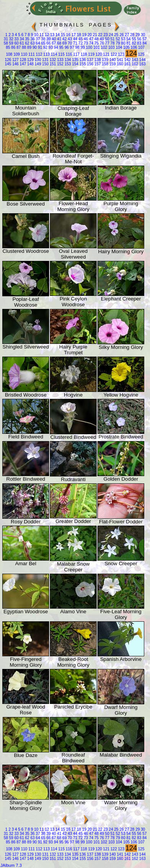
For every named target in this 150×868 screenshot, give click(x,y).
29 (137, 35)
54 (128, 39)
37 (37, 39)
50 (107, 39)
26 (121, 35)
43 (69, 39)
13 (52, 35)
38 (43, 39)
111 (31, 54)
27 (127, 35)
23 (105, 35)
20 (89, 35)
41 (59, 39)
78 (112, 43)
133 (60, 60)
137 (90, 60)
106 (133, 47)
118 (83, 54)
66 (48, 43)
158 (105, 64)
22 (100, 35)
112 (39, 54)
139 (105, 60)
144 (142, 60)
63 (32, 43)
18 (78, 35)
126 (8, 60)
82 (134, 43)
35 (27, 39)
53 (123, 39)
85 (8, 47)
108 (9, 54)
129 (30, 60)
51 (112, 39)
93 (50, 47)
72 (80, 43)
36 (32, 39)
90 (34, 47)
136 (82, 60)
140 (112, 60)
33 (16, 39)
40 (53, 39)
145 (8, 64)
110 (24, 54)
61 (21, 43)
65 (43, 43)
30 (142, 35)
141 (120, 60)
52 (117, 39)
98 (77, 47)
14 (57, 35)
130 (37, 60)
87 (18, 47)
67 (53, 43)
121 (106, 54)
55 (134, 39)
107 (141, 47)
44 (75, 39)
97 (71, 47)
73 (85, 43)
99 (82, 47)
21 (94, 35)
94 (56, 47)
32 (11, 39)
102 (103, 47)
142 (127, 60)
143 (134, 60)
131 (45, 60)
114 (54, 54)
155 (82, 64)
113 (46, 54)
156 (90, 64)
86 (13, 47)
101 (96, 47)
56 (139, 39)
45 (80, 39)
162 (134, 64)
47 (91, 39)
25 (116, 35)
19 (84, 35)
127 (15, 60)
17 (73, 35)
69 (64, 43)
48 (96, 39)
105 (126, 47)
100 (88, 47)
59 (11, 43)
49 (101, 39)
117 (76, 54)
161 (127, 64)
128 (22, 60)
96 (66, 47)
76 (101, 43)
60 (16, 43)
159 (112, 64)
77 (107, 43)
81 (128, 43)
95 (61, 47)
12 (46, 35)
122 (113, 54)
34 (21, 39)
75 (96, 43)
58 (6, 43)
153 (67, 64)
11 (41, 35)
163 (142, 64)
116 (68, 54)
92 (45, 47)
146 (15, 64)
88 (23, 47)
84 (144, 43)
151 (52, 64)
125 (141, 54)
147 (22, 64)
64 (37, 43)
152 (60, 64)
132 (52, 60)
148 (30, 64)
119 (91, 54)
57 (144, 39)
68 (59, 43)
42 (64, 39)
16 (68, 35)
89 (29, 47)
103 (111, 47)
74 (91, 43)
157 (97, 64)
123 (121, 54)
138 (97, 60)
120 (98, 54)
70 (69, 43)
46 (85, 39)
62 (27, 43)
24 (110, 35)
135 (75, 60)
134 (67, 60)
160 (120, 64)
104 (118, 47)
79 (117, 43)
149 (37, 64)
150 (45, 64)
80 (123, 43)
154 (75, 64)
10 (36, 35)
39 (48, 39)
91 (40, 47)
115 (61, 54)
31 (6, 39)
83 (139, 43)
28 (132, 35)
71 (75, 43)
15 (63, 35)
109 (16, 54)
